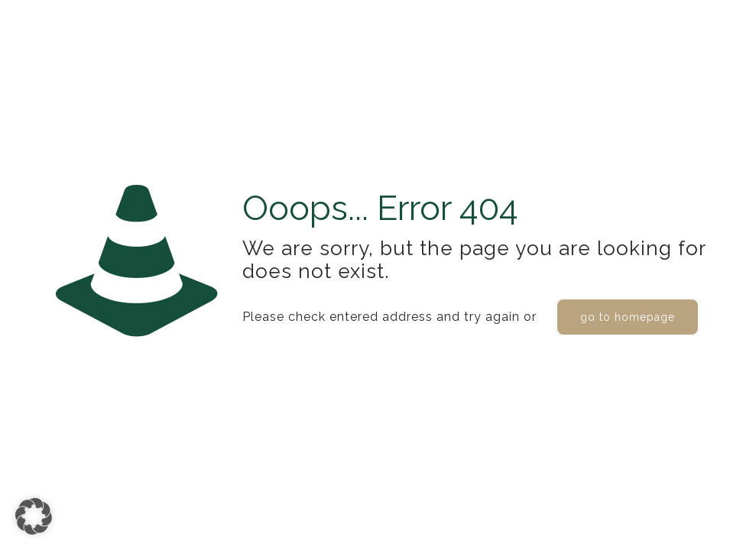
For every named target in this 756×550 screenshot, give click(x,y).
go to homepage (628, 317)
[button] (34, 516)
